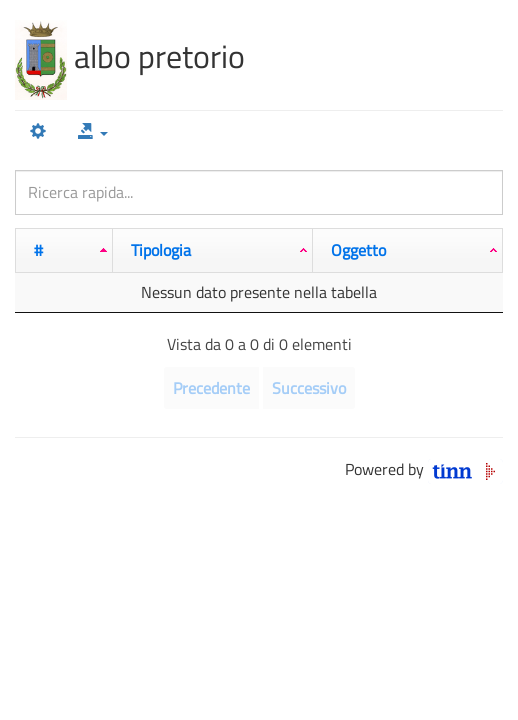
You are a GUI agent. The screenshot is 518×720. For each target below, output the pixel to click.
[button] (93, 132)
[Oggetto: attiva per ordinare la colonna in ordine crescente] (408, 250)
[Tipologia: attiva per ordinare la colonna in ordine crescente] (213, 250)
